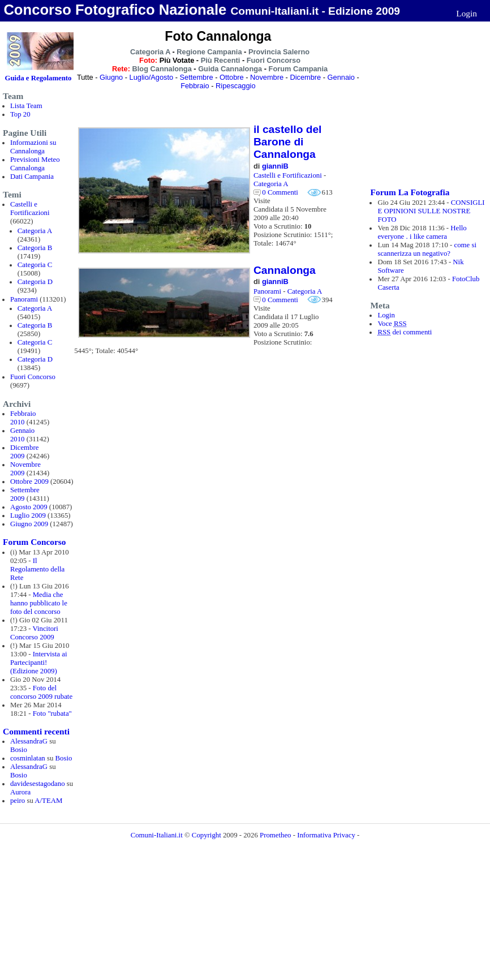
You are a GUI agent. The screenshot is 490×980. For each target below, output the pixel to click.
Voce (392, 324)
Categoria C (35, 265)
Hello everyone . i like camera (422, 232)
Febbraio (195, 86)
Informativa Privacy (326, 835)
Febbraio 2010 (23, 418)
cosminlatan (28, 758)
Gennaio (341, 77)
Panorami (24, 299)
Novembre (267, 77)
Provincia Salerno (279, 52)
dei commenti (405, 332)
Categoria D (35, 282)
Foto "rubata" (52, 713)
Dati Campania (32, 177)
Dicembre (305, 77)
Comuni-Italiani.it (157, 835)
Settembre (197, 77)
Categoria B (35, 248)
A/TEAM (48, 801)
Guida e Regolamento (38, 78)
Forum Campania (298, 69)
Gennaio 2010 (22, 435)
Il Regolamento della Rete (37, 569)
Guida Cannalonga (230, 69)
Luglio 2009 (28, 515)
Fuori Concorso (33, 377)
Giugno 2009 (29, 524)
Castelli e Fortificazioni (30, 209)
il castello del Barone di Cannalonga (288, 142)
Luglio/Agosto (152, 77)
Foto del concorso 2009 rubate (41, 692)
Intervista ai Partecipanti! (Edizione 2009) (39, 663)
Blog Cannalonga (162, 69)
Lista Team (26, 106)
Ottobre (232, 77)
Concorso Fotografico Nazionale (115, 10)
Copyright (207, 835)
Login (467, 13)
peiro (18, 801)
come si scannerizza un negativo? (427, 249)
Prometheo (275, 835)
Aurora (20, 792)
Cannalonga (285, 270)
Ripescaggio (235, 86)
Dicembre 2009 (24, 452)
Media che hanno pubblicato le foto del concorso (39, 603)
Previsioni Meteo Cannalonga (35, 164)
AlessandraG (29, 741)
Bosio (19, 750)
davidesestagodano (38, 784)
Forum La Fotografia (410, 192)
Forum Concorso (34, 542)
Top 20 (20, 114)
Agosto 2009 (29, 507)
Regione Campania (209, 52)
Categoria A (35, 231)
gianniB (275, 166)
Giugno (111, 77)
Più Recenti (221, 60)
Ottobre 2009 (29, 482)
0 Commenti (280, 192)
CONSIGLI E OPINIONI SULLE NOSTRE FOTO (431, 211)
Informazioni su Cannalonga (33, 147)
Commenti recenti (36, 731)
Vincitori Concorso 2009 (34, 633)
